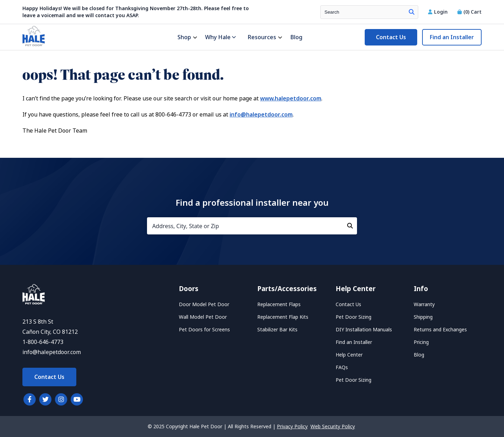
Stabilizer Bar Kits (277, 330)
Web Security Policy (333, 427)
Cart (470, 12)
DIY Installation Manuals (364, 330)
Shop (184, 37)
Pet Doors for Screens (204, 330)
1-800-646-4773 (43, 342)
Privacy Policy (292, 427)
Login (439, 12)
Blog (296, 37)
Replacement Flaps (279, 304)
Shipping (423, 317)
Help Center (349, 355)
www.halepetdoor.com (291, 98)
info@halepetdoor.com (261, 115)
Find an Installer (452, 37)
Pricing (421, 342)
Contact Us (391, 37)
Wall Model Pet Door (203, 317)
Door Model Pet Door (204, 304)
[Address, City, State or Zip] (252, 226)
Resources (262, 37)
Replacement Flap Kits (283, 317)
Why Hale (220, 37)
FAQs (342, 367)
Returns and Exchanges (440, 330)
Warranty (424, 304)
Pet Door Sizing (353, 317)
